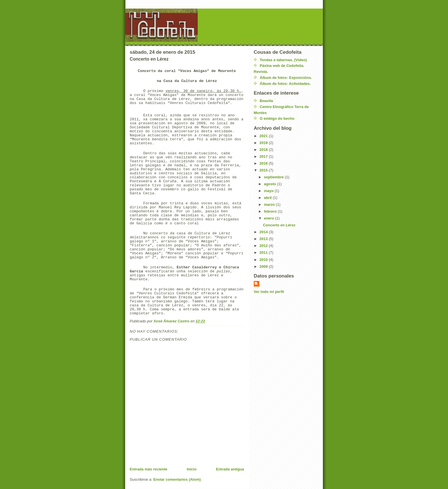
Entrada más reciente (149, 469)
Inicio (192, 469)
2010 (264, 260)
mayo (269, 191)
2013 (264, 239)
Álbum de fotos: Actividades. (285, 84)
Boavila (266, 101)
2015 (264, 170)
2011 (264, 253)
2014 (264, 232)
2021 (264, 136)
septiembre (274, 177)
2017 (264, 156)
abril (268, 198)
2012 (264, 246)
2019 (264, 143)
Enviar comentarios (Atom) (177, 479)
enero (270, 218)
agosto (271, 184)
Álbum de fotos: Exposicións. (286, 78)
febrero (271, 211)
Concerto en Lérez (279, 225)
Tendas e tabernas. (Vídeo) (283, 60)
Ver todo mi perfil (269, 292)
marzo (270, 204)
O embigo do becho (277, 118)
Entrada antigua (230, 469)
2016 (264, 163)
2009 (264, 267)
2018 (264, 150)
